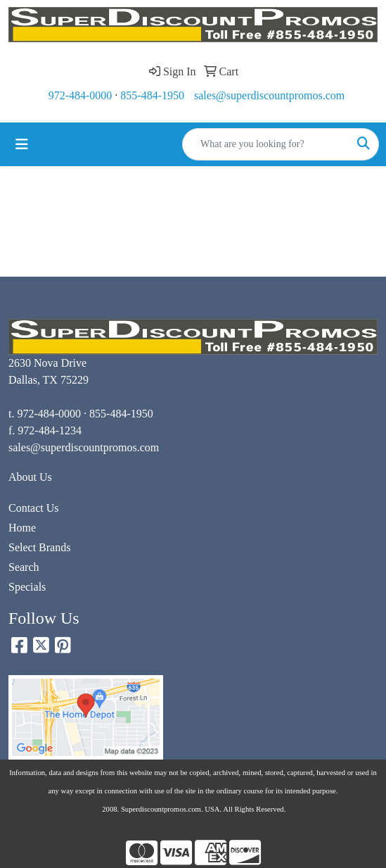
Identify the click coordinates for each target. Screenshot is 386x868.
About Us (30, 477)
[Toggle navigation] (22, 144)
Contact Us (34, 508)
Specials (27, 587)
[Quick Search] (266, 144)
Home (22, 528)
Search (24, 567)
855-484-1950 (152, 95)
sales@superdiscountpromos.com (269, 95)
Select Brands (39, 547)
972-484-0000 (81, 95)
